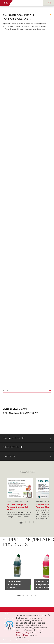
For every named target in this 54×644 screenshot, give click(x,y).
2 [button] (25, 522)
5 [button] (35, 596)
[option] (20, 498)
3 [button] (29, 522)
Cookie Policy (22, 635)
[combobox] (27, 391)
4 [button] (33, 522)
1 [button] (21, 522)
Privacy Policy (23, 633)
